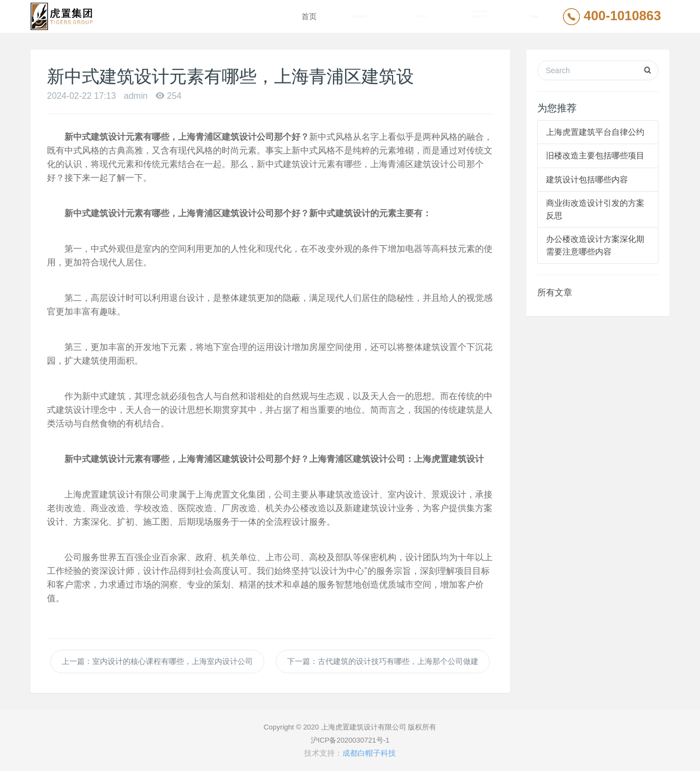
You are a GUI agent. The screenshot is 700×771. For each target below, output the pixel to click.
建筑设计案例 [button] (360, 16)
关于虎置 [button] (421, 16)
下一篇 (383, 661)
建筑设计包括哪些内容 (587, 179)
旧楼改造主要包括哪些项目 (595, 155)
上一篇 (157, 661)
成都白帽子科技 (369, 753)
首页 (309, 16)
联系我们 (534, 16)
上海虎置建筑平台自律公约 (595, 132)
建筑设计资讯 (479, 16)
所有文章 (555, 292)
